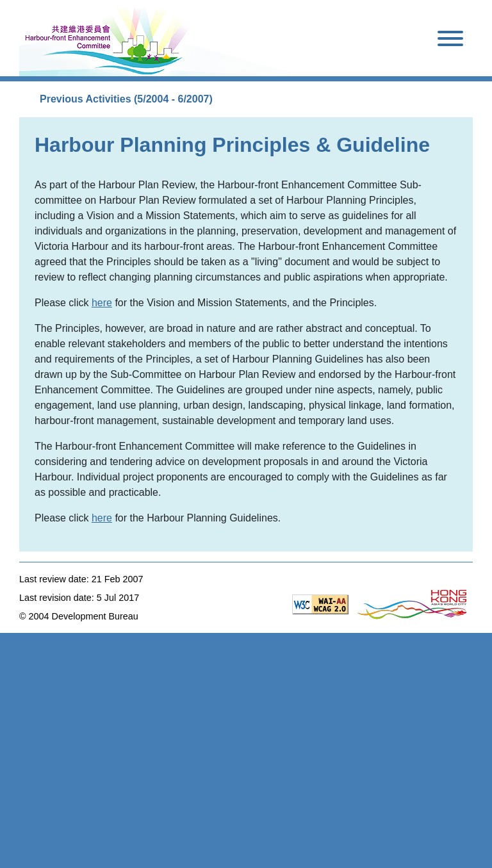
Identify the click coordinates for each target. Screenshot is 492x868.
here (102, 303)
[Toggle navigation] (450, 41)
